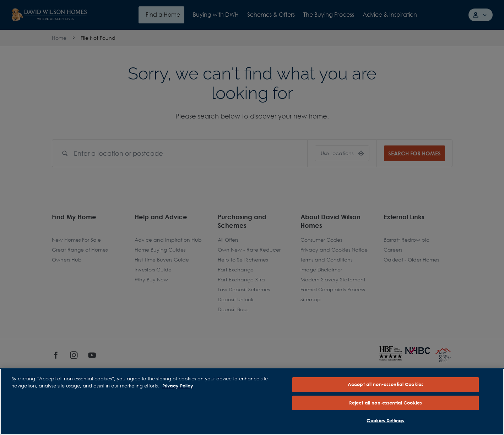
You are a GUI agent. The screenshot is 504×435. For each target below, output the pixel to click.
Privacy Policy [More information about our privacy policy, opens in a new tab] (178, 386)
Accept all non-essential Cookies (386, 384)
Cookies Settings (385, 420)
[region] (252, 402)
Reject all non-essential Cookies (386, 403)
